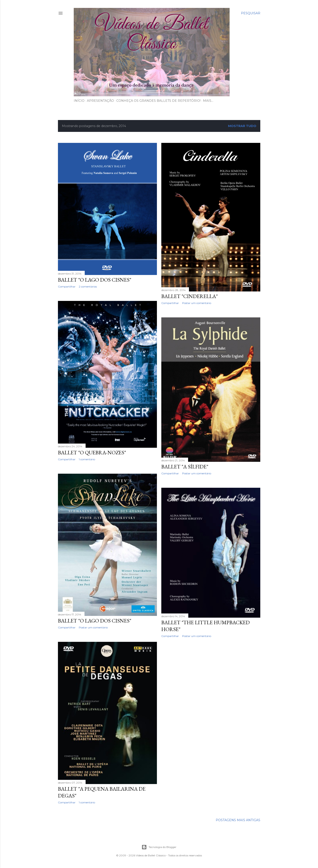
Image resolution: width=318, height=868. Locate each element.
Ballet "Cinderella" (190, 296)
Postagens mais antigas (238, 820)
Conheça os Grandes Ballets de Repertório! (158, 101)
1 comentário (87, 459)
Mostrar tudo (242, 126)
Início (79, 101)
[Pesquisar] (251, 13)
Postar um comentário (197, 303)
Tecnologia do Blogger (159, 847)
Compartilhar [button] (67, 287)
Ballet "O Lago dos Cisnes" (95, 280)
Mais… (208, 101)
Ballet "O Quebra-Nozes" (92, 452)
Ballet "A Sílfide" (185, 467)
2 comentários (88, 287)
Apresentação (100, 101)
